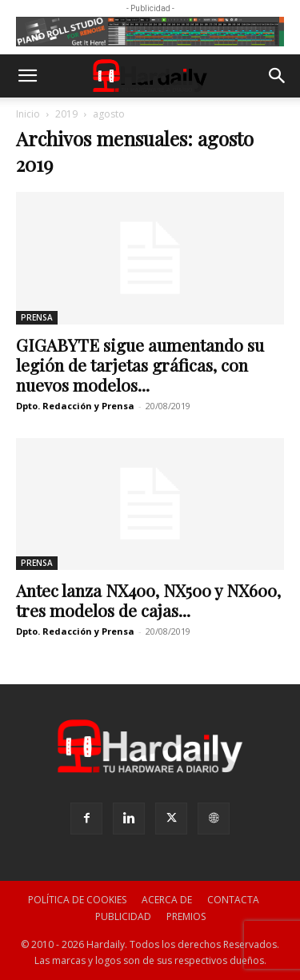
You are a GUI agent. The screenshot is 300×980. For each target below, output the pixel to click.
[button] (27, 76)
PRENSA (37, 317)
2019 (66, 114)
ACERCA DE (167, 900)
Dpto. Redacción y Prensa (75, 406)
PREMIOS (186, 916)
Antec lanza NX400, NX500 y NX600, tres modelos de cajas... (148, 600)
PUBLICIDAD (123, 916)
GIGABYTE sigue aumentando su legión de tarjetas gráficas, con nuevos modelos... (140, 365)
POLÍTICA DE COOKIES (77, 900)
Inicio (28, 114)
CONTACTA (233, 900)
